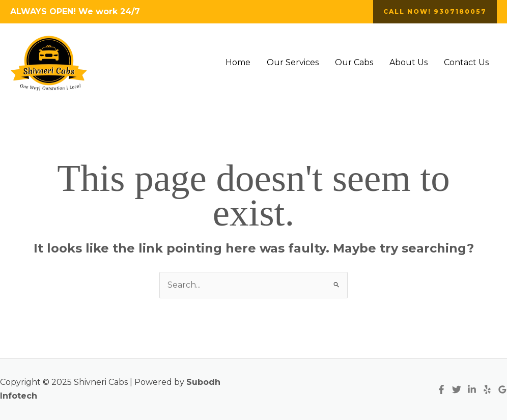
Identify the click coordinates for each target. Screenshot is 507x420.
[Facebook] (441, 389)
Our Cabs (354, 62)
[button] (435, 12)
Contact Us (466, 62)
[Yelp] (487, 389)
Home (238, 62)
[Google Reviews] (502, 389)
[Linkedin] (472, 389)
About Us (409, 62)
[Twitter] (457, 389)
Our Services (293, 62)
